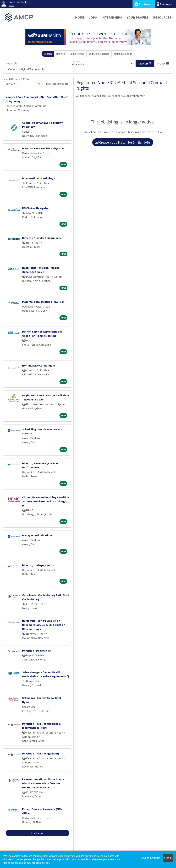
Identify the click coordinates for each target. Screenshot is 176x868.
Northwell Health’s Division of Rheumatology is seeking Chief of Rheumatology (43, 625)
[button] (163, 63)
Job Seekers (144, 4)
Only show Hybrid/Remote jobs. (27, 69)
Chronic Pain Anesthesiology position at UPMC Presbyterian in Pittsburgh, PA (46, 501)
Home (80, 17)
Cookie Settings (150, 858)
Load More (37, 833)
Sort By (9, 84)
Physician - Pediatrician (37, 651)
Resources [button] (162, 17)
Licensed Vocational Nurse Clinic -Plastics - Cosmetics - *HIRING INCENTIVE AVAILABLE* (43, 783)
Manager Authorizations (37, 535)
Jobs (93, 17)
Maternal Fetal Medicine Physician (43, 148)
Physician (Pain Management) (41, 753)
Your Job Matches (99, 54)
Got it (168, 858)
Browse (61, 54)
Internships (112, 17)
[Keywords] (37, 63)
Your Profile (138, 17)
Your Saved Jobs (123, 54)
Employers (165, 4)
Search (48, 54)
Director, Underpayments (38, 565)
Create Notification (57, 84)
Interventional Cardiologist (39, 178)
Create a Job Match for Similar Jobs (123, 142)
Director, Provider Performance (42, 238)
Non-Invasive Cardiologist (39, 365)
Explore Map (77, 54)
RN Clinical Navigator (35, 208)
